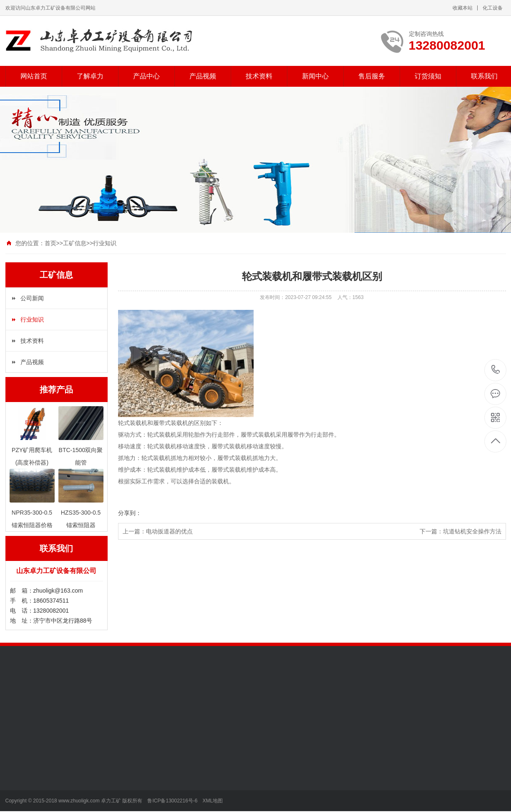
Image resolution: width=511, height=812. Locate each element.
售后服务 (372, 76)
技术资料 (259, 76)
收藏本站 (463, 8)
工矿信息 (75, 243)
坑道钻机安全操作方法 (472, 531)
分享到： (130, 513)
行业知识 (105, 243)
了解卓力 (90, 76)
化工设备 (493, 8)
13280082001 (496, 370)
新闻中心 (315, 76)
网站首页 (34, 76)
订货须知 (428, 76)
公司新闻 (32, 298)
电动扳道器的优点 (169, 531)
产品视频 (203, 76)
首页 (50, 243)
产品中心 (146, 76)
